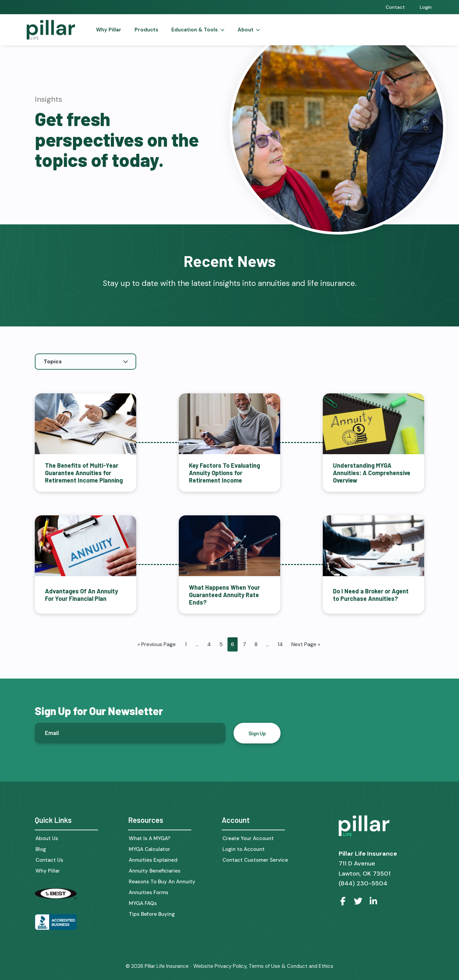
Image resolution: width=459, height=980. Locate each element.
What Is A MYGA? (150, 838)
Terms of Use (264, 966)
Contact (395, 7)
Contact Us (49, 860)
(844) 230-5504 (363, 883)
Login (426, 7)
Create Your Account (248, 838)
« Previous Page (157, 644)
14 (280, 644)
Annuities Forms (149, 892)
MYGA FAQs (143, 903)
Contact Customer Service (255, 860)
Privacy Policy (231, 966)
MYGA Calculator (149, 849)
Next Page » (306, 644)
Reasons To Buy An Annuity (162, 881)
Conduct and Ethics (310, 966)
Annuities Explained (153, 860)
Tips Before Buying (152, 914)
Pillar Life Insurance (167, 966)
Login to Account (244, 849)
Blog (41, 849)
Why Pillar (48, 871)
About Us (47, 838)
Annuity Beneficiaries (155, 871)
